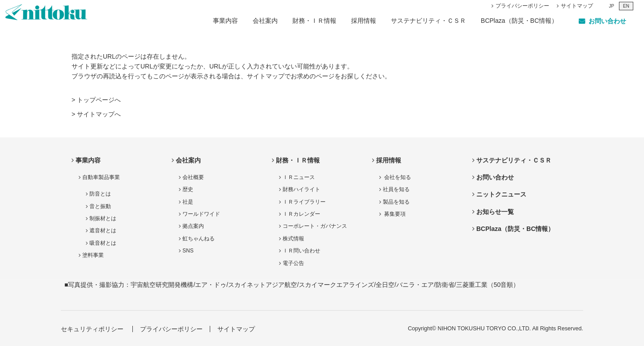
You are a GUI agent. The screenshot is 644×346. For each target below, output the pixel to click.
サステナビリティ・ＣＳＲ (428, 21)
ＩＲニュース (299, 177)
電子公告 (293, 263)
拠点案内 (193, 226)
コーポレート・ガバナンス (315, 226)
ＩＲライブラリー (304, 202)
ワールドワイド (201, 214)
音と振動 (100, 206)
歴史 (188, 189)
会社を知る (397, 177)
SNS (188, 251)
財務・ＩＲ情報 (314, 21)
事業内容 (225, 21)
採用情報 (364, 21)
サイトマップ (577, 6)
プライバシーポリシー (522, 6)
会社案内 (265, 21)
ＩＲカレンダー (301, 214)
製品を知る (396, 202)
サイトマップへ (99, 114)
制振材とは (103, 218)
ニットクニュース (501, 194)
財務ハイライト (301, 189)
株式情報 (293, 239)
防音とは (100, 194)
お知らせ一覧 (495, 212)
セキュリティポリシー (92, 329)
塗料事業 (93, 255)
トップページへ (99, 100)
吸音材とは (103, 243)
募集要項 (394, 214)
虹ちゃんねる (199, 239)
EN (626, 6)
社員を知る (396, 189)
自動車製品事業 (101, 177)
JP (611, 6)
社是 (188, 202)
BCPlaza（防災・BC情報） (519, 21)
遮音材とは (103, 231)
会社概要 (193, 177)
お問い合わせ (495, 177)
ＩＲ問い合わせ (301, 251)
